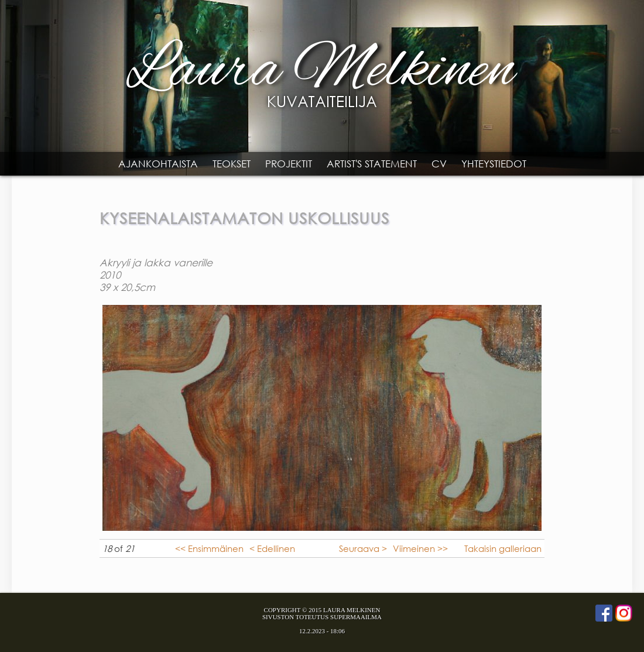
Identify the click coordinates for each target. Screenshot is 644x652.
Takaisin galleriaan (503, 548)
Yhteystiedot (494, 164)
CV (439, 164)
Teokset (232, 164)
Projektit (289, 164)
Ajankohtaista (158, 164)
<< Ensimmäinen (209, 548)
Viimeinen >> (420, 548)
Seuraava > (363, 548)
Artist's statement (372, 164)
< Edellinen (272, 548)
